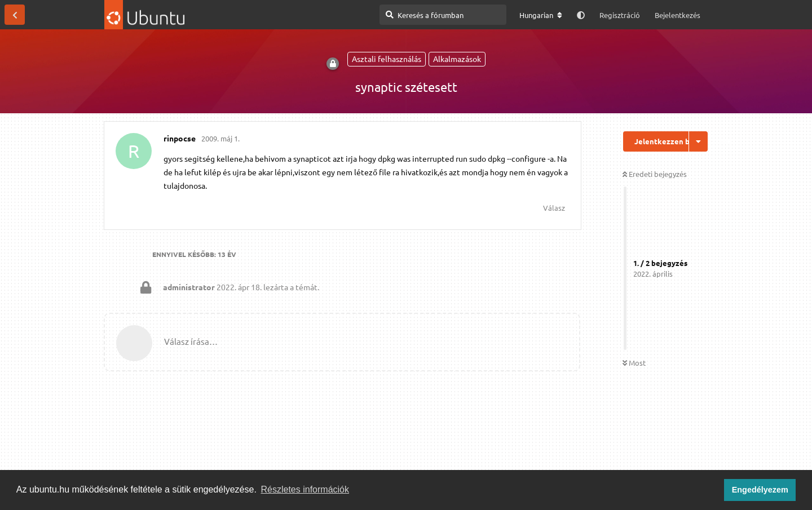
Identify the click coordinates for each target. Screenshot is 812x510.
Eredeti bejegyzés (655, 174)
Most (634, 363)
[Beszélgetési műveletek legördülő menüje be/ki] (698, 141)
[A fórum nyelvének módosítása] (541, 15)
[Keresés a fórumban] (443, 15)
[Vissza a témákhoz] (15, 15)
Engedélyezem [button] (760, 490)
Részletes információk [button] (305, 489)
